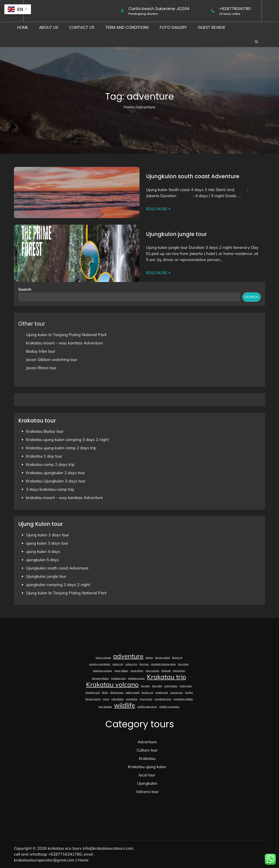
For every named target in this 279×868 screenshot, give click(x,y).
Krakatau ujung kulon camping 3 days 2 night (67, 440)
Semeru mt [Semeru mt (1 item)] (147, 692)
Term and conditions (127, 27)
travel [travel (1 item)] (106, 699)
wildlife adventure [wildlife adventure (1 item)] (147, 707)
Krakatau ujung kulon (147, 767)
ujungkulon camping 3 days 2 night (58, 585)
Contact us (82, 27)
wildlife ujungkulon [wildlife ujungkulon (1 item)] (169, 707)
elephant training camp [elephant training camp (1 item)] (163, 664)
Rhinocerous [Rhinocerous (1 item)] (117, 692)
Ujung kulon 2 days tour (48, 535)
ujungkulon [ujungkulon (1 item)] (132, 699)
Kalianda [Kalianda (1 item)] (166, 671)
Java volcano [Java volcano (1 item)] (152, 671)
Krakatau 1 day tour (44, 456)
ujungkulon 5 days (43, 560)
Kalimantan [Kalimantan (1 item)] (179, 671)
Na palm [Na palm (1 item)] (145, 686)
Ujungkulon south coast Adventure (193, 176)
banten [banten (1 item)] (149, 658)
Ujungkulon (147, 783)
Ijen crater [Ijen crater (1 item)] (183, 664)
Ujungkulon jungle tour (176, 234)
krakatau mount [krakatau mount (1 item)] (136, 678)
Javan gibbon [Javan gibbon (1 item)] (121, 671)
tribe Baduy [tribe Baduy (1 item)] (118, 699)
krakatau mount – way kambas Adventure (64, 343)
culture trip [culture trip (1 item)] (131, 664)
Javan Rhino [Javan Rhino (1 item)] (137, 671)
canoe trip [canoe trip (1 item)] (118, 664)
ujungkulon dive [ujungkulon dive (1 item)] (163, 699)
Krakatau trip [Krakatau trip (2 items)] (167, 677)
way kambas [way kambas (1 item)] (105, 707)
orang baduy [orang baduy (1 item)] (171, 686)
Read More (158, 209)
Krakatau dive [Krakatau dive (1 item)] (119, 678)
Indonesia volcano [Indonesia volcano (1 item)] (102, 671)
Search (25, 289)
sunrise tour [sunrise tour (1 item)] (177, 692)
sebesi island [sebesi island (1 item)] (132, 692)
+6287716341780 (235, 9)
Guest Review (211, 27)
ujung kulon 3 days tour (47, 543)
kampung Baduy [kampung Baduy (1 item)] (100, 678)
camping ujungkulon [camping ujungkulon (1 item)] (100, 664)
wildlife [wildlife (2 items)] (125, 705)
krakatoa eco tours (65, 848)
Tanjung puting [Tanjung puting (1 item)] (93, 699)
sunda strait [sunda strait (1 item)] (162, 692)
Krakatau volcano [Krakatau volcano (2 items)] (112, 684)
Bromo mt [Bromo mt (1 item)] (177, 658)
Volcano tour (147, 792)
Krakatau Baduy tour (45, 431)
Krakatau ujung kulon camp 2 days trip (61, 448)
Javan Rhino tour (41, 368)
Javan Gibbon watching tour (52, 360)
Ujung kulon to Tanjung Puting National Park (66, 335)
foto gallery (173, 27)
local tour (147, 775)
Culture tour (147, 750)
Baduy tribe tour (41, 351)
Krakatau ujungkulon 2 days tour (55, 473)
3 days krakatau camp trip (50, 489)
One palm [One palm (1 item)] (157, 686)
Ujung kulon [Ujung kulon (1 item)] (146, 699)
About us (49, 27)
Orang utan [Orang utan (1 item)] (186, 686)
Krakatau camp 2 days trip (50, 464)
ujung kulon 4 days (43, 551)
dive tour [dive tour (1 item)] (144, 664)
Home (23, 27)
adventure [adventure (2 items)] (128, 656)
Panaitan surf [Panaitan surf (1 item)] (93, 692)
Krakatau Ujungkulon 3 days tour (56, 481)
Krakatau (147, 758)
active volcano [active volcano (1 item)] (103, 658)
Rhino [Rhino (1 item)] (105, 692)
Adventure (147, 742)
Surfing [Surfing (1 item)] (189, 692)
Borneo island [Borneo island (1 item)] (162, 658)
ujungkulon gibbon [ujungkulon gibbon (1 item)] (183, 699)
